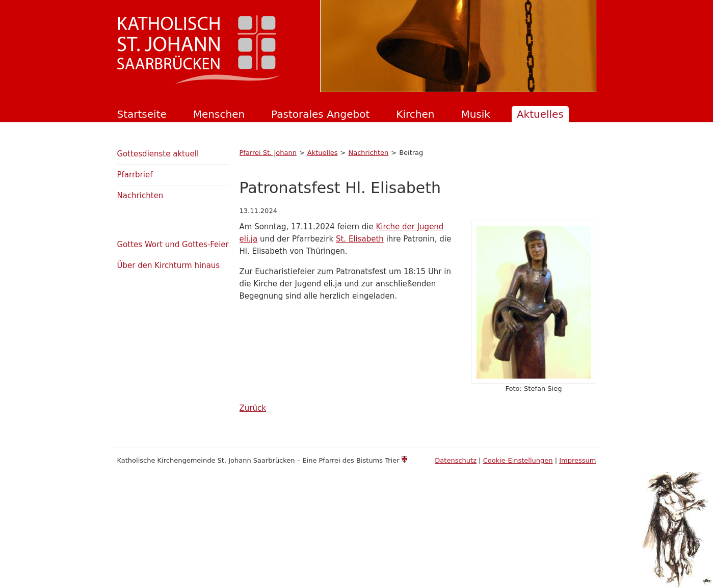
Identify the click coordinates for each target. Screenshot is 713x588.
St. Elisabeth (360, 239)
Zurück (253, 408)
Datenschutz (456, 460)
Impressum (577, 460)
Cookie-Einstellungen (518, 460)
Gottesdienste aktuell (158, 154)
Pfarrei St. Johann (268, 153)
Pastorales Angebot (320, 114)
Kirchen (415, 114)
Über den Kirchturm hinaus (169, 265)
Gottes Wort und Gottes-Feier (173, 245)
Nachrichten (368, 153)
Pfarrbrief (135, 175)
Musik (476, 114)
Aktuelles (540, 114)
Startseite (142, 114)
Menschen (219, 114)
